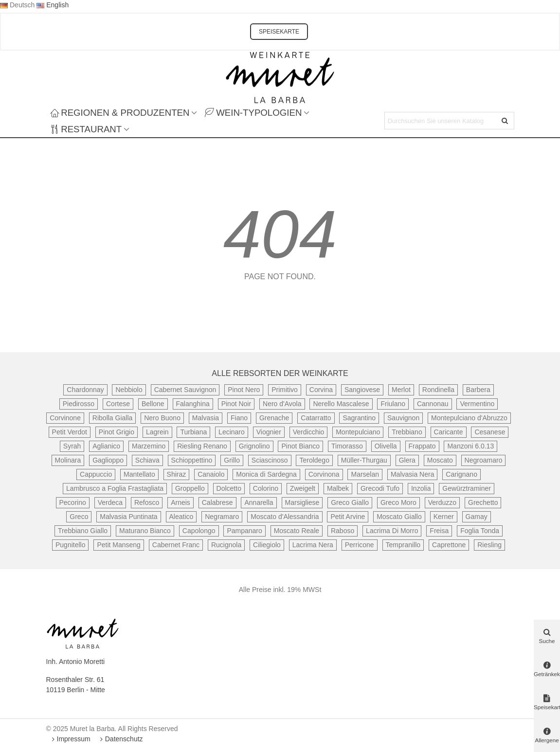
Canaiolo (211, 474)
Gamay (477, 517)
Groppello (190, 488)
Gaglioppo (108, 460)
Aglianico (106, 446)
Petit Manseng (119, 545)
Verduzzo (442, 502)
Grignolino (254, 446)
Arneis (181, 502)
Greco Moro (398, 502)
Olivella (386, 446)
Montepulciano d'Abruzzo (469, 418)
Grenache (274, 418)
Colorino (266, 488)
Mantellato (139, 474)
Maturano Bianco (145, 531)
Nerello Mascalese (341, 404)
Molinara (68, 460)
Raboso (343, 531)
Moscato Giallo (399, 517)
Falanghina (193, 404)
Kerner (444, 517)
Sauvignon (403, 418)
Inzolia (421, 488)
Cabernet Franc (176, 545)
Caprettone (449, 545)
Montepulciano (358, 432)
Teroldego (314, 460)
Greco (79, 517)
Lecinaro (232, 432)
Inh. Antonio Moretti (76, 662)
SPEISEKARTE (279, 32)
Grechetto (483, 502)
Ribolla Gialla (112, 418)
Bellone (153, 404)
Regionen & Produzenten (120, 113)
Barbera (478, 390)
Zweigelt (303, 488)
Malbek (338, 488)
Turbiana (193, 432)
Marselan (365, 474)
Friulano (393, 404)
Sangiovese (362, 390)
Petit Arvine (348, 517)
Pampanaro (244, 531)
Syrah (72, 446)
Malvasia (206, 418)
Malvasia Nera (412, 474)
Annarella (259, 502)
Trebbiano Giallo (83, 531)
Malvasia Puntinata (128, 517)
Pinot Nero (244, 390)
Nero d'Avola (282, 404)
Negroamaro (484, 460)
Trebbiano (407, 432)
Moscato (440, 460)
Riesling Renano (202, 446)
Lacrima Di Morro (392, 531)
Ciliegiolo (267, 545)
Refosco (147, 502)
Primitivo (285, 390)
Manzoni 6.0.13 (470, 446)
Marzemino (149, 446)
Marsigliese (302, 502)
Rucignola (226, 545)
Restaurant (86, 129)
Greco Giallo (350, 502)
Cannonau (433, 404)
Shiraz (177, 474)
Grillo (232, 460)
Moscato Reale (297, 531)
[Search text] (441, 121)
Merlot (401, 390)
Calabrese (217, 502)
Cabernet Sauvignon (185, 390)
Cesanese (490, 432)
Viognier (269, 432)
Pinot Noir (236, 404)
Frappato (422, 446)
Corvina (321, 390)
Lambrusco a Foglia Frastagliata (115, 488)
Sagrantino (359, 418)
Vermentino (477, 404)
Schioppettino (192, 460)
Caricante (449, 432)
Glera (407, 460)
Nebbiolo (129, 390)
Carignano (461, 474)
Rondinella (438, 390)
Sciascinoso (270, 460)
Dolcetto (229, 488)
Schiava (147, 460)
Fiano (239, 418)
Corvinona (324, 474)
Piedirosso (79, 404)
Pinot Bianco (300, 446)
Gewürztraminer (467, 488)
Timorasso (347, 446)
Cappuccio (96, 474)
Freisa (439, 531)
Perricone (360, 545)
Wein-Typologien (253, 113)
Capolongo (199, 531)
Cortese (118, 404)
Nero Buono (162, 418)
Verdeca (110, 502)
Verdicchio (309, 432)
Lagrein (157, 432)
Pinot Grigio (117, 432)
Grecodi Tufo (380, 488)
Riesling (489, 545)
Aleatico (181, 517)
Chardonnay (85, 390)
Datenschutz (121, 739)
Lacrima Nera (313, 545)
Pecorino (73, 502)
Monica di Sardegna (266, 474)
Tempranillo (403, 545)
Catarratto (316, 418)
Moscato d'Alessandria (285, 517)
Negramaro (222, 517)
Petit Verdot (70, 432)
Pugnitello (71, 545)
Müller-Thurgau (364, 460)
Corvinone (65, 418)
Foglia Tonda (480, 531)
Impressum (70, 739)
